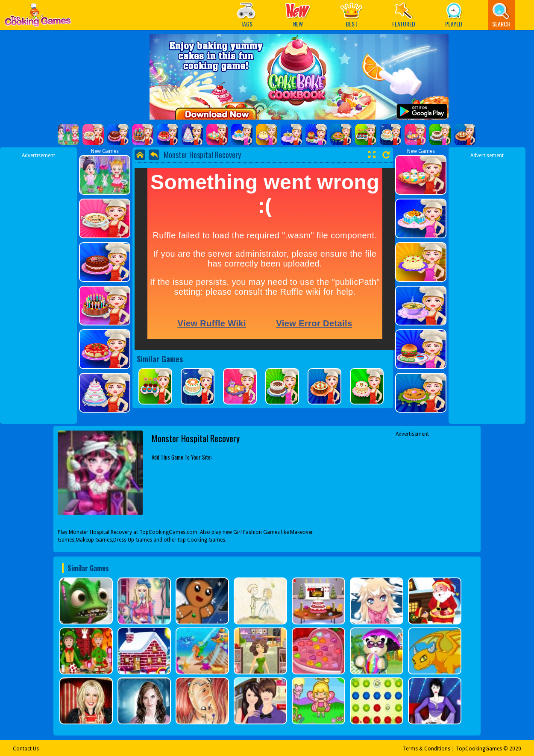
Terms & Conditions (427, 749)
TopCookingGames (479, 749)
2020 (515, 749)
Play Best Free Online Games (38, 17)
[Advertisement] (38, 287)
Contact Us (26, 749)
